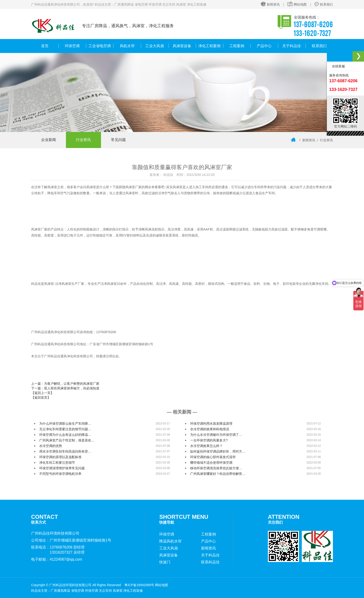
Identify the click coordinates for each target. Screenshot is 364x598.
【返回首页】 (41, 398)
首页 (45, 46)
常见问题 (120, 140)
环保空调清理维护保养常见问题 (62, 468)
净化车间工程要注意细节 (57, 463)
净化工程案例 (209, 46)
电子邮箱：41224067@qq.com (57, 559)
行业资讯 (85, 140)
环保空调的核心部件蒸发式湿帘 (213, 457)
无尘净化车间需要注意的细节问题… (65, 429)
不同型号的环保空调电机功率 (60, 474)
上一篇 (65, 384)
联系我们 (324, 4)
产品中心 (264, 46)
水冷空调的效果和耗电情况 (210, 429)
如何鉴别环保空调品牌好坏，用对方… (218, 451)
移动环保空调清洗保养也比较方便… (216, 468)
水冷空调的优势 (51, 446)
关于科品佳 (292, 46)
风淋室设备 (182, 46)
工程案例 (237, 46)
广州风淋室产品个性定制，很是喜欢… (67, 440)
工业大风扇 (155, 46)
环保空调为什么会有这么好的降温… (65, 435)
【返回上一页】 (42, 393)
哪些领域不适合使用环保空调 (211, 463)
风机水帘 (127, 46)
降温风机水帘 (170, 541)
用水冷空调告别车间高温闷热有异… (65, 451)
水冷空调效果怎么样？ (206, 446)
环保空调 (72, 46)
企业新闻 (49, 140)
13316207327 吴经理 (67, 552)
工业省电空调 (100, 46)
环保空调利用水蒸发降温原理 (211, 424)
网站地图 (297, 4)
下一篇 (65, 388)
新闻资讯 (270, 4)
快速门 (165, 562)
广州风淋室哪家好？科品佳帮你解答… (218, 474)
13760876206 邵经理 (67, 547)
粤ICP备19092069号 (139, 585)
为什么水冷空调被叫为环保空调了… (216, 435)
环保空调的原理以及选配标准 (60, 457)
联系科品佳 (210, 562)
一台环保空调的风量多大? (209, 440)
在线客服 (338, 66)
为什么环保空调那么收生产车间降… (65, 424)
